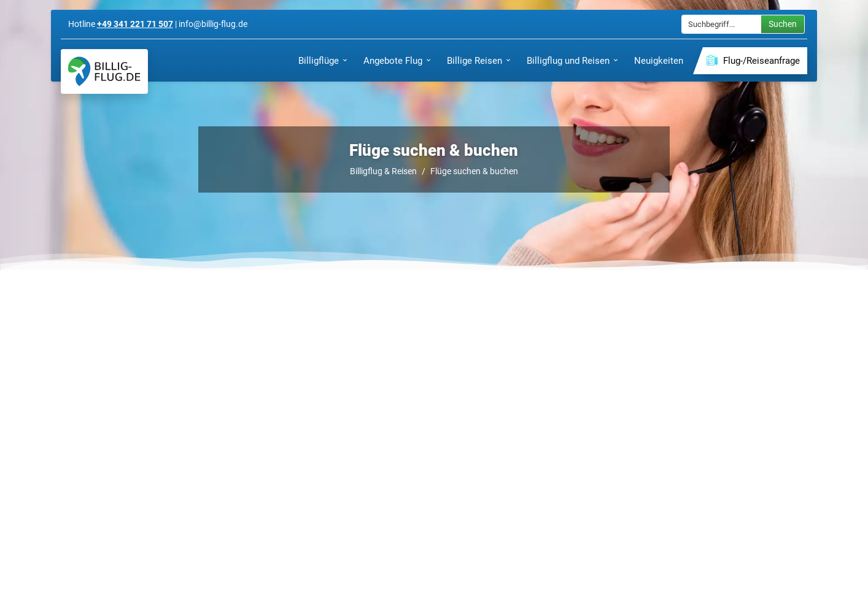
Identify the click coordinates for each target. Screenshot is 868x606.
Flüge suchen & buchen (474, 171)
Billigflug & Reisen (383, 171)
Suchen (783, 24)
